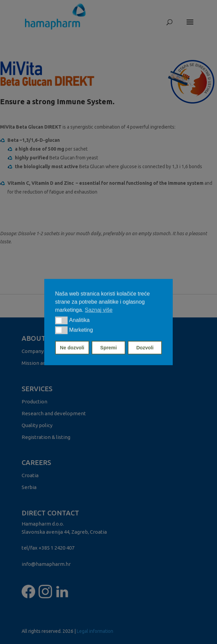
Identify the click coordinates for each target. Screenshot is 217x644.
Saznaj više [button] (99, 310)
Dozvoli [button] (145, 348)
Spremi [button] (109, 348)
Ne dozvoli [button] (72, 348)
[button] (61, 320)
